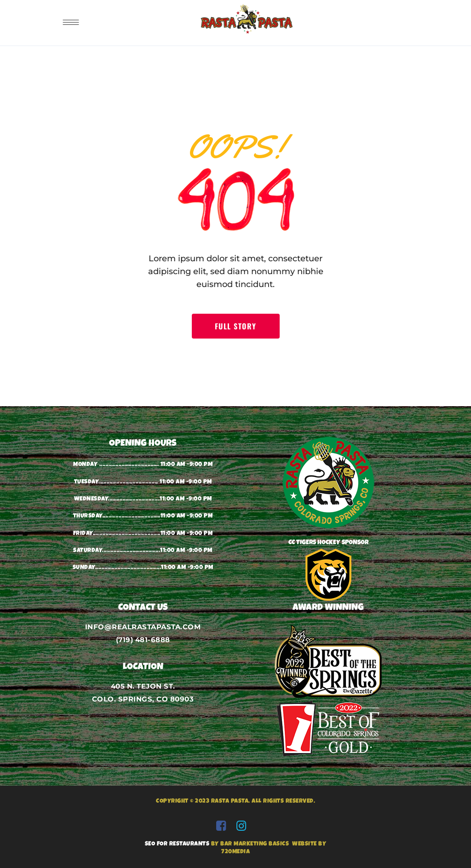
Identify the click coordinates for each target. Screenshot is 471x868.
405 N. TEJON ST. (143, 686)
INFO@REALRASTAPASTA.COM (143, 627)
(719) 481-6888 (143, 640)
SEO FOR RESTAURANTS (177, 844)
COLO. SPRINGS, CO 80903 (143, 699)
